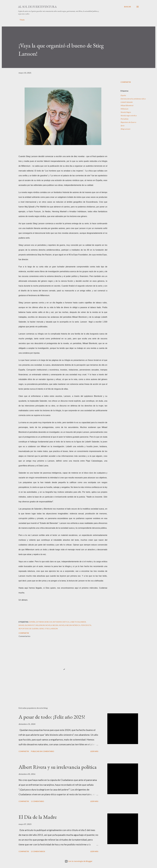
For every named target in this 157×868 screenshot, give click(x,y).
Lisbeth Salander (127, 102)
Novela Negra (126, 112)
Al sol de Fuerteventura (37, 7)
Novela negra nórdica (129, 115)
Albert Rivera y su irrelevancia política (58, 767)
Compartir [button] (126, 82)
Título (22, 20)
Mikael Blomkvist (127, 105)
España (123, 95)
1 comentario (37, 801)
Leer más (94, 751)
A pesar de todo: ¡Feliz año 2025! (52, 717)
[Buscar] (127, 7)
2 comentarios (38, 851)
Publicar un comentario (43, 751)
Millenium (124, 109)
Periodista (124, 119)
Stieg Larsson (125, 129)
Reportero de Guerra (128, 122)
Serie (122, 126)
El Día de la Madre (38, 817)
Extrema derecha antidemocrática (133, 99)
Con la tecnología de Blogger (79, 861)
